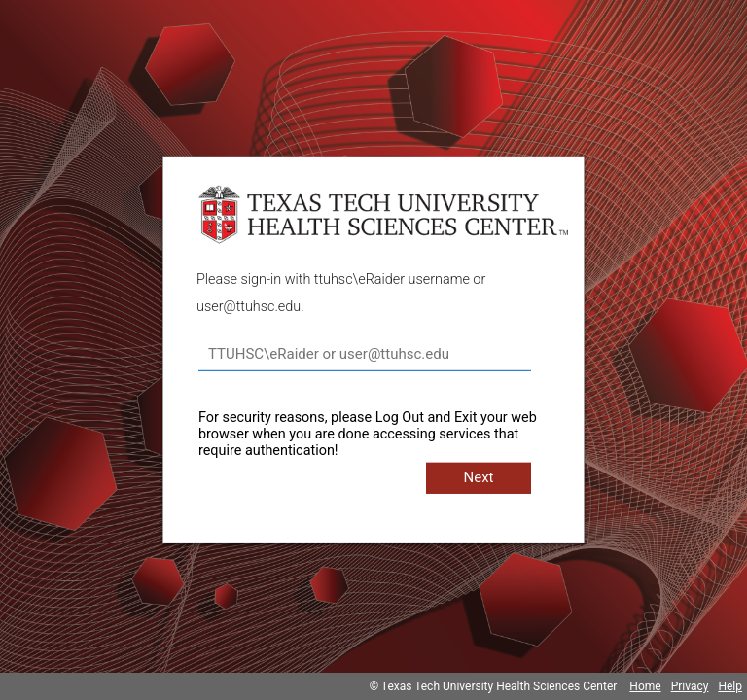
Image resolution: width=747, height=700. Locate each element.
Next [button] (478, 477)
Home (645, 686)
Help (730, 686)
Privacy (690, 686)
